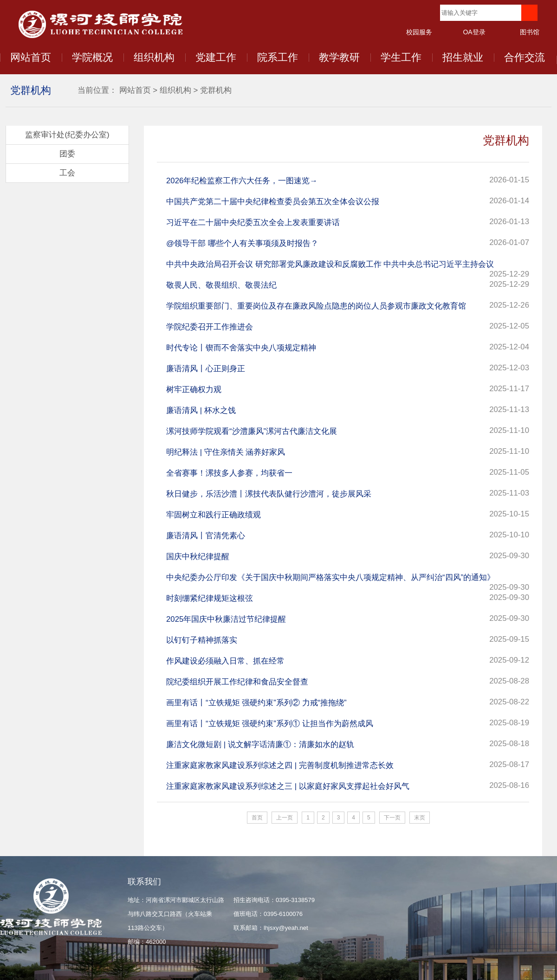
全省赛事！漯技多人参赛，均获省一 (229, 473)
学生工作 (401, 57)
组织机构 (154, 57)
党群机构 (216, 90)
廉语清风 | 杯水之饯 (201, 410)
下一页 (392, 818)
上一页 (285, 818)
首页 (257, 818)
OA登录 (474, 32)
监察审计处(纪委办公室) (67, 135)
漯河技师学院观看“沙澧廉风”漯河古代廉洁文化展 (252, 431)
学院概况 (92, 57)
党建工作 (216, 57)
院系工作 (278, 57)
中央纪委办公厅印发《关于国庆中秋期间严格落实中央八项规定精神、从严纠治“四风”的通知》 (330, 577)
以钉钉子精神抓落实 (202, 640)
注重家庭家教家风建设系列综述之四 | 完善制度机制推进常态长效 (280, 765)
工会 (67, 173)
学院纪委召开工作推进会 (210, 327)
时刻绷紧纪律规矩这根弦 (210, 598)
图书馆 (530, 32)
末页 (420, 818)
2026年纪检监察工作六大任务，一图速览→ (242, 181)
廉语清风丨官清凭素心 (206, 536)
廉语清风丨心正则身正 (206, 369)
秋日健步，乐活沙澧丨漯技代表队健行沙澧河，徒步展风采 (269, 494)
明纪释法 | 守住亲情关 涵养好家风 (226, 452)
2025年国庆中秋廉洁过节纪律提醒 (226, 619)
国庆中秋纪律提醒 (198, 557)
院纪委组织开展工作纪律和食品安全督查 (237, 682)
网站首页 (31, 57)
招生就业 (463, 57)
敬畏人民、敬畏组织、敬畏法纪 (221, 285)
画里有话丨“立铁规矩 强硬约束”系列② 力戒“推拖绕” (256, 703)
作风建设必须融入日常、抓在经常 (225, 661)
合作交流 (525, 57)
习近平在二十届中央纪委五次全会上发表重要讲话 (253, 222)
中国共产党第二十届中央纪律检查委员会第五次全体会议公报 (273, 202)
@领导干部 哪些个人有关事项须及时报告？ (242, 243)
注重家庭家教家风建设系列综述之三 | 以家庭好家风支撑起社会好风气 (288, 786)
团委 (67, 154)
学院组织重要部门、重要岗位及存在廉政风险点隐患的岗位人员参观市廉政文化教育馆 (316, 306)
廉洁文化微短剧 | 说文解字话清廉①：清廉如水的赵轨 (260, 745)
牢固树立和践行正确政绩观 (214, 515)
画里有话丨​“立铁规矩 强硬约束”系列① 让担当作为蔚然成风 (270, 724)
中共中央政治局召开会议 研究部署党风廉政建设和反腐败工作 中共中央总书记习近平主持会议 (330, 264)
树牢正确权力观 (194, 390)
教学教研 (339, 57)
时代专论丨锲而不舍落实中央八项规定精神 (241, 348)
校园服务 (419, 32)
